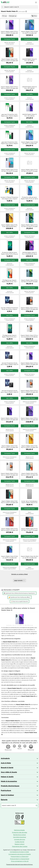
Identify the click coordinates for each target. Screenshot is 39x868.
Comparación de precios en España (20, 854)
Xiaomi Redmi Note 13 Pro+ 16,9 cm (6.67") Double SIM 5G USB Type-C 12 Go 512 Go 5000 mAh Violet (10, 32)
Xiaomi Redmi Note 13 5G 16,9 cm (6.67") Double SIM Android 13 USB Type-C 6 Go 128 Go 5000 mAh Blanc (10, 447)
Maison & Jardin (7, 777)
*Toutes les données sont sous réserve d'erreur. (19, 864)
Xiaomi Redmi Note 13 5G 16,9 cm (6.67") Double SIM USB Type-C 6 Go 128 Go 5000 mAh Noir (10, 502)
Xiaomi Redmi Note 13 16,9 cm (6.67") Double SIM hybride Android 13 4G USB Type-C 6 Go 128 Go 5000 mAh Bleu (29, 32)
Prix (4, 16)
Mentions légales (19, 830)
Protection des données (20, 832)
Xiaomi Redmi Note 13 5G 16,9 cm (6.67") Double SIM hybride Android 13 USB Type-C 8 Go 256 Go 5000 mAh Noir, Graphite (10, 60)
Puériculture (6, 790)
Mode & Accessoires (9, 781)
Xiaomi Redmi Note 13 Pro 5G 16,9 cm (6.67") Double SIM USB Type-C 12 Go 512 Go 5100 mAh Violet (29, 226)
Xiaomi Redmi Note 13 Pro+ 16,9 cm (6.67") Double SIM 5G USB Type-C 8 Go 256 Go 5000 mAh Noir (10, 419)
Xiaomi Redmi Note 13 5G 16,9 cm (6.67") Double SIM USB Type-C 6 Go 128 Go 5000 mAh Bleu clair (29, 474)
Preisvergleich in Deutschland (20, 859)
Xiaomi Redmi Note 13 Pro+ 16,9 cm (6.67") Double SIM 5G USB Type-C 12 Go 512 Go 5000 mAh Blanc (10, 88)
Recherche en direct (20, 835)
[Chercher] (2, 7)
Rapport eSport (20, 844)
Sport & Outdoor (7, 795)
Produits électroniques (10, 786)
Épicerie (4, 800)
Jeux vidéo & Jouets (9, 772)
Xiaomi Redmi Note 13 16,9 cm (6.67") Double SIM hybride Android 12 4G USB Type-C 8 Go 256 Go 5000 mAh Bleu (29, 143)
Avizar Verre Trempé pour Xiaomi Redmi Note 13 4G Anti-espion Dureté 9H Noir (29, 502)
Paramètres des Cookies (20, 846)
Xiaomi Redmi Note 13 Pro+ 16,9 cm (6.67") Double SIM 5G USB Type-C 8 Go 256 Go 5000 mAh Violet (29, 391)
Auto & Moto (6, 763)
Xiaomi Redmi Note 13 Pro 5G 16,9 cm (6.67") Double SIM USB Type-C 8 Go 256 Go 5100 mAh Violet (10, 170)
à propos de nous (20, 839)
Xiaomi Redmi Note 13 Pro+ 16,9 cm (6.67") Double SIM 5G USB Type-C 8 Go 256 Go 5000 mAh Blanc (10, 474)
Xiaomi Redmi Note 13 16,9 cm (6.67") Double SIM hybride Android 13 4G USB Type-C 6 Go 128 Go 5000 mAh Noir (10, 557)
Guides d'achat (20, 842)
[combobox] (21, 7)
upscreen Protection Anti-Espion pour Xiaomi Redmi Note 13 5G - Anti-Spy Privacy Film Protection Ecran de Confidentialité (10, 115)
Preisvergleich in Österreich (20, 856)
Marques (13, 16)
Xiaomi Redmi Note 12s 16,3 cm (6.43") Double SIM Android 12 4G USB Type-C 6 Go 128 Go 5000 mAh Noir (29, 557)
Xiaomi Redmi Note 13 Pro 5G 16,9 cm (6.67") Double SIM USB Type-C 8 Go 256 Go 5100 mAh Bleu (29, 170)
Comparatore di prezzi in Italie (19, 852)
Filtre (34, 16)
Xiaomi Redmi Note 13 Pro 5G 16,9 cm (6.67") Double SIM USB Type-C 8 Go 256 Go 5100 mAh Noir (29, 530)
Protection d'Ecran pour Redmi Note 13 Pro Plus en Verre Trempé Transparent (10, 253)
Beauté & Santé (7, 768)
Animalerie (5, 758)
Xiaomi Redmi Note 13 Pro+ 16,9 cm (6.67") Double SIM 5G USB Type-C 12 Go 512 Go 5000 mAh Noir (29, 309)
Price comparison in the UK (20, 861)
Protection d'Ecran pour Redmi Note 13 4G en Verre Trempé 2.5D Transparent (29, 198)
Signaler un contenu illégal (19, 574)
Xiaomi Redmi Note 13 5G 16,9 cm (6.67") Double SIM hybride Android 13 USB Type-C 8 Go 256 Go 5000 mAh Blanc (29, 447)
